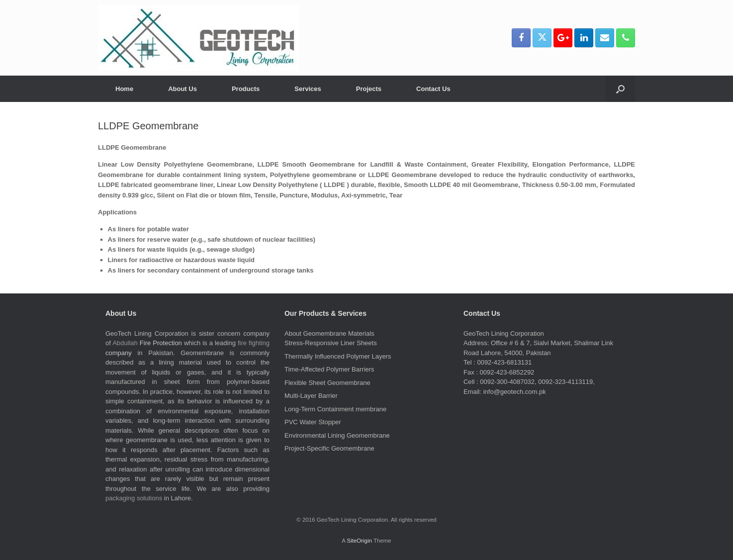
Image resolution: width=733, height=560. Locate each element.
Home (124, 89)
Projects (369, 89)
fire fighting (254, 343)
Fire (145, 343)
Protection (167, 343)
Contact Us (433, 89)
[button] (620, 89)
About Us (183, 89)
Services (308, 89)
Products (246, 89)
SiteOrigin (359, 541)
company (119, 353)
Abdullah (125, 343)
